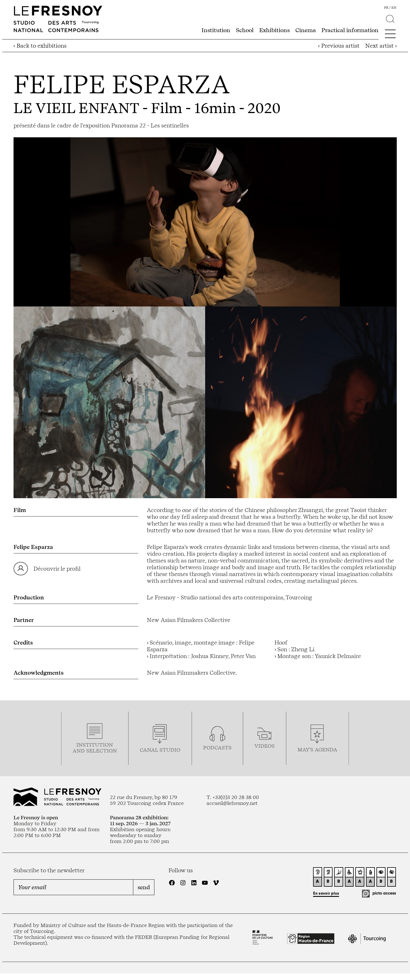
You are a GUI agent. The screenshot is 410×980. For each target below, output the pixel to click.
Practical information (350, 30)
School (245, 30)
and (79, 751)
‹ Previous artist (339, 46)
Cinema (306, 30)
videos (265, 746)
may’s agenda (317, 750)
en (394, 8)
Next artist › (381, 46)
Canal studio (160, 750)
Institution (216, 30)
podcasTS (217, 748)
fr (386, 8)
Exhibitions (274, 30)
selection (102, 751)
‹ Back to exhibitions (40, 46)
